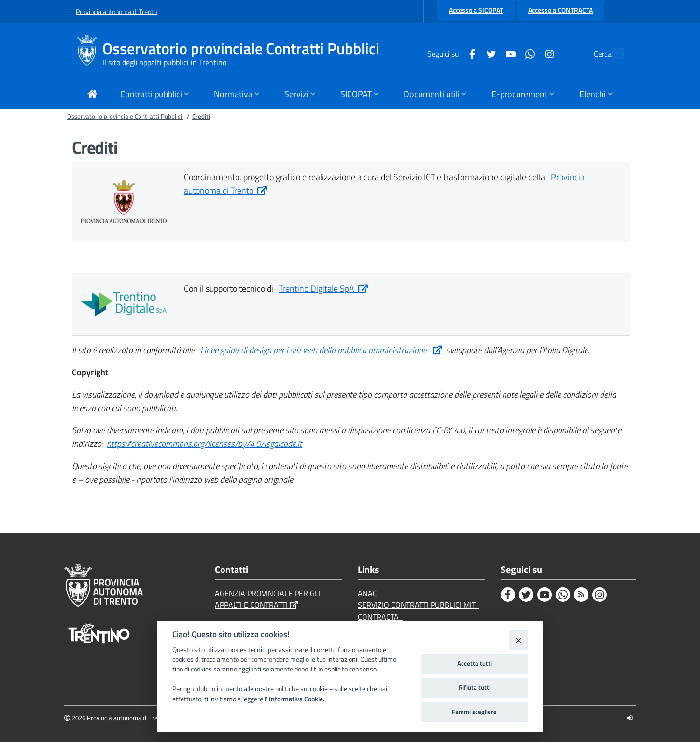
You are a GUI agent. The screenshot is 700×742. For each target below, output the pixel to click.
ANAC (369, 593)
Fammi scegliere (474, 712)
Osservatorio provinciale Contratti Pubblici (241, 49)
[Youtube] (489, 53)
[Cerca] (613, 54)
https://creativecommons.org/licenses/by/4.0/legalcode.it (204, 444)
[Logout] (630, 718)
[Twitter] (469, 53)
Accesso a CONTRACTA (560, 10)
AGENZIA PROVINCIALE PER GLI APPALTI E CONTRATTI (268, 599)
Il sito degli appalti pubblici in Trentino (164, 62)
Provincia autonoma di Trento (116, 11)
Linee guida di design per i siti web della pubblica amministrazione (322, 350)
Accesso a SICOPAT (476, 10)
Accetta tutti (475, 663)
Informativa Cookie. (297, 699)
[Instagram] (527, 53)
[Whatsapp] (508, 53)
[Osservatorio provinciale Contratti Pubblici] (89, 54)
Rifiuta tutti (475, 687)
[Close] (518, 640)
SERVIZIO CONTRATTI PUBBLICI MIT (419, 605)
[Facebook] (450, 53)
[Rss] (581, 595)
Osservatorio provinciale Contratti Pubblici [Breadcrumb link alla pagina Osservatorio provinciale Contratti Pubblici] (125, 116)
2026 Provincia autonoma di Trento (116, 718)
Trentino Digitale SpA (323, 289)
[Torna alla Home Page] (92, 95)
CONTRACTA (380, 617)
